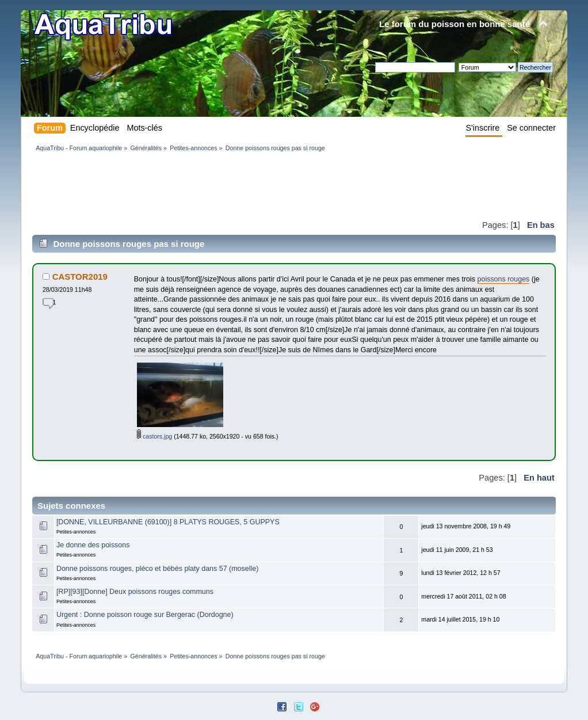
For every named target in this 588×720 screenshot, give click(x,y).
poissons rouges (504, 279)
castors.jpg (154, 436)
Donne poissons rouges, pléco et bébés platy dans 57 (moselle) (157, 569)
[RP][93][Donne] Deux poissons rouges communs (135, 592)
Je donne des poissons (93, 545)
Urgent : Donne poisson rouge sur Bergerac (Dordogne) (145, 615)
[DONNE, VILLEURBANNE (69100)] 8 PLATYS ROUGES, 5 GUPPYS (168, 522)
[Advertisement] (242, 185)
